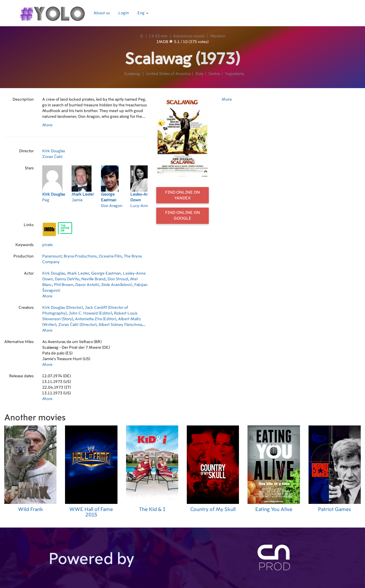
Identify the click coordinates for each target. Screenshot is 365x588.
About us (102, 13)
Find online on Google (182, 216)
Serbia (214, 74)
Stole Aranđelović (117, 285)
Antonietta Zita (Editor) (96, 319)
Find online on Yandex (182, 195)
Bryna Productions (80, 256)
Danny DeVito (67, 279)
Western (218, 36)
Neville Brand (93, 279)
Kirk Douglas (54, 151)
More (47, 125)
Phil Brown (64, 285)
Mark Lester (78, 273)
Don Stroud (118, 279)
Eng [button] (143, 13)
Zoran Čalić (52, 157)
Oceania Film (110, 256)
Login (124, 13)
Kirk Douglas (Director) (62, 308)
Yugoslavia (234, 74)
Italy (199, 74)
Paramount (52, 256)
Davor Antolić (87, 285)
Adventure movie (189, 36)
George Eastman (106, 273)
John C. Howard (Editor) (90, 313)
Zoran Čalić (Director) (77, 325)
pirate (47, 245)
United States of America (168, 74)
